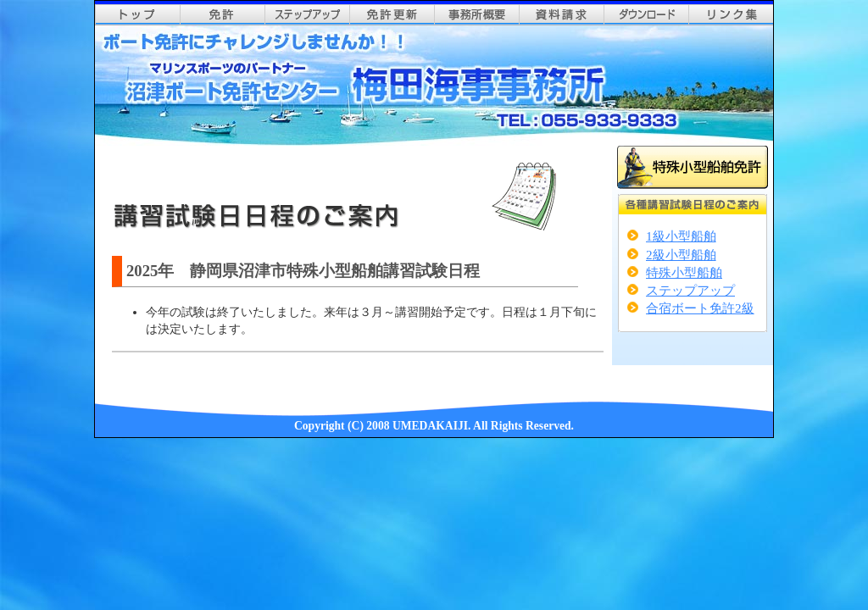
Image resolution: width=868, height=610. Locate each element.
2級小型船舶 (681, 255)
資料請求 (561, 15)
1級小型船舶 (681, 236)
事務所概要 (476, 15)
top (137, 15)
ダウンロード (646, 15)
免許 (222, 15)
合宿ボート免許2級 (700, 308)
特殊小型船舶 (684, 272)
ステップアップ (307, 15)
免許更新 (392, 15)
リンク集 (731, 15)
